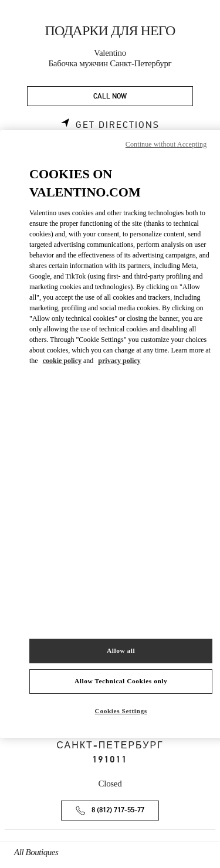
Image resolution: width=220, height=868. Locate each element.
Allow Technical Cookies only (121, 681)
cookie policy (62, 361)
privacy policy (119, 361)
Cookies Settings (121, 711)
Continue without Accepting (166, 144)
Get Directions (118, 125)
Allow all (121, 650)
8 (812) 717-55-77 (118, 810)
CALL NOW (110, 96)
